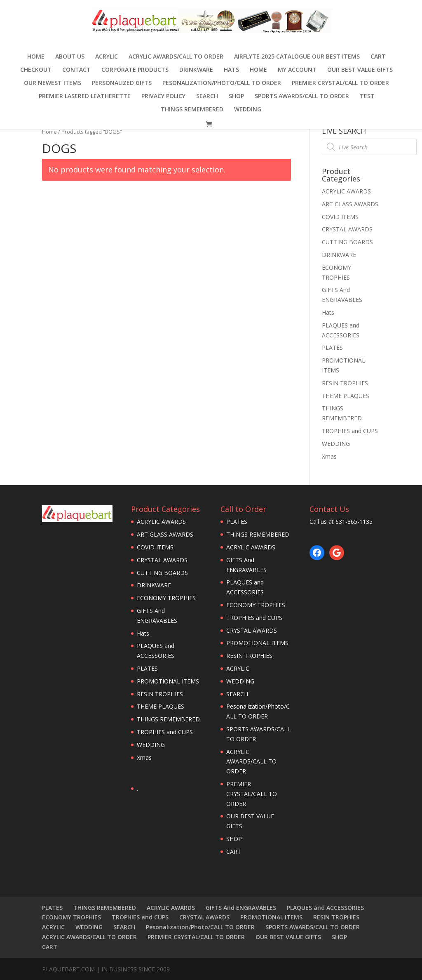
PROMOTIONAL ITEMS (168, 681)
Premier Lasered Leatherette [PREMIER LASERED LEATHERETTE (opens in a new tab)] (85, 97)
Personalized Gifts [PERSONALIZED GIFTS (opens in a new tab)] (122, 83)
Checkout (36, 70)
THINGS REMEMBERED (192, 110)
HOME (258, 70)
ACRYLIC (107, 57)
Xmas (329, 456)
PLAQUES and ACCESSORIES (325, 908)
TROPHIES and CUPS (350, 431)
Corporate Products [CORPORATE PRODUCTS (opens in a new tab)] (135, 70)
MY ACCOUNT (297, 70)
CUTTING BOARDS (347, 242)
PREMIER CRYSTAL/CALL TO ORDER (340, 83)
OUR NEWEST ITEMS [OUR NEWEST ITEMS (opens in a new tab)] (53, 83)
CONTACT (76, 70)
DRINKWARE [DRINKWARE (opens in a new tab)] (196, 70)
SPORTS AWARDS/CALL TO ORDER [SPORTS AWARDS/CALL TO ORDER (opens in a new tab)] (302, 97)
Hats (231, 70)
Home (36, 57)
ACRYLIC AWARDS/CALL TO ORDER (176, 57)
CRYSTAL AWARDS (347, 229)
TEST (367, 97)
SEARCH (207, 97)
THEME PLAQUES (346, 396)
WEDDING (248, 110)
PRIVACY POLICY (163, 97)
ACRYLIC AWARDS (346, 191)
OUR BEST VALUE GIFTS (360, 70)
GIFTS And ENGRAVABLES (241, 908)
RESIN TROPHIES (345, 383)
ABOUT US (70, 57)
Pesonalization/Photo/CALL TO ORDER (222, 83)
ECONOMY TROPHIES (166, 598)
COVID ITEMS (340, 217)
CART (378, 57)
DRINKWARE (339, 255)
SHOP (236, 97)
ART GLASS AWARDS (350, 204)
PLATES (332, 347)
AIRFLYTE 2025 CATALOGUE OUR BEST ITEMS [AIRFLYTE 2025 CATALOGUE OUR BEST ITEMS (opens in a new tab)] (297, 57)
